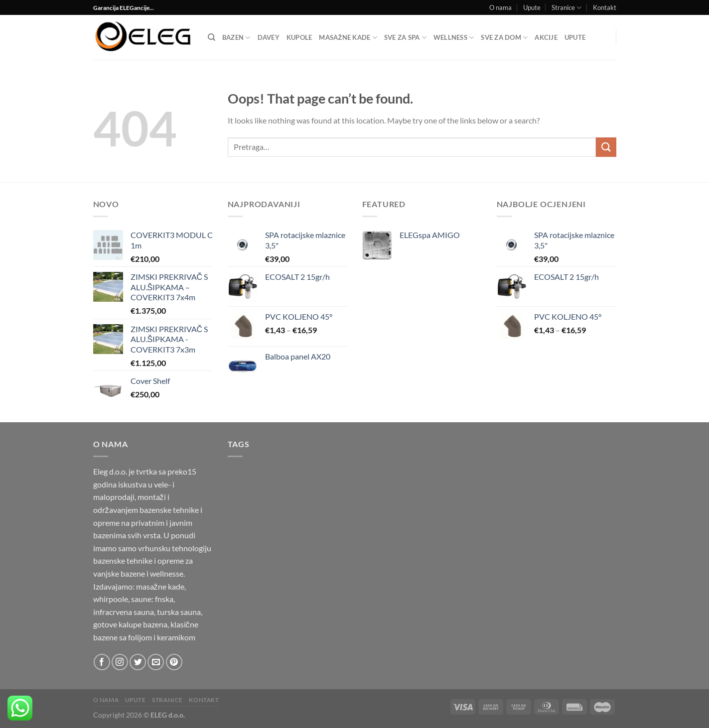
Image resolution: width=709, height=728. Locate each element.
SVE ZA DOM (504, 38)
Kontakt (605, 7)
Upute (532, 7)
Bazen (236, 38)
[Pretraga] (212, 37)
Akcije (546, 37)
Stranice (567, 8)
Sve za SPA (405, 38)
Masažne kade (348, 38)
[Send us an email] (156, 662)
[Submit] (606, 147)
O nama (500, 7)
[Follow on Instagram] (120, 662)
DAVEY (269, 37)
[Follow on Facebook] (102, 662)
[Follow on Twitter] (138, 662)
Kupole (299, 37)
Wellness (454, 38)
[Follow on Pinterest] (174, 662)
